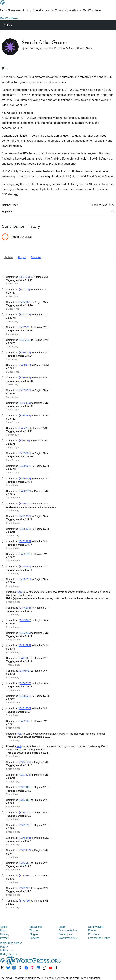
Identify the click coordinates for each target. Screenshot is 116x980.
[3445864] (25, 620)
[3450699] (25, 567)
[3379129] (25, 825)
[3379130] (25, 812)
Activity (9, 257)
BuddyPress (9, 954)
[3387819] (25, 787)
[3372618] (25, 863)
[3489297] (25, 378)
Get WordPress (9, 18)
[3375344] (25, 838)
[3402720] (25, 708)
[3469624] (25, 504)
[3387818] (25, 800)
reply (19, 592)
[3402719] (25, 721)
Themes (34, 931)
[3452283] (25, 541)
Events (92, 931)
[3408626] (25, 696)
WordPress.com (11, 943)
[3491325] (25, 327)
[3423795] (25, 633)
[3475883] (25, 403)
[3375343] (25, 850)
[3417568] (25, 671)
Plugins (22, 257)
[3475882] (25, 415)
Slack (89, 48)
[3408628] (25, 683)
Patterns (34, 938)
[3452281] (25, 554)
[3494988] (25, 302)
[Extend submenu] (38, 10)
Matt (4, 947)
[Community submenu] (63, 10)
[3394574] (25, 775)
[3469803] (25, 466)
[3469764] (25, 478)
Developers (66, 934)
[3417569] (25, 658)
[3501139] (24, 277)
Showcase (36, 927)
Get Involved (96, 927)
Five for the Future (99, 938)
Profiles (8, 25)
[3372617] (24, 875)
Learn (62, 927)
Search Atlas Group (45, 42)
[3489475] (25, 365)
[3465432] (25, 529)
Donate (94, 934)
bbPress (6, 950)
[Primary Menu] (109, 25)
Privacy (4, 938)
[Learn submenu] (49, 10)
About (4, 927)
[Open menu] (2, 14)
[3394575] (25, 762)
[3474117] (24, 428)
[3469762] (25, 491)
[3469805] (25, 453)
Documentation (68, 931)
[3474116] (24, 441)
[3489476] (25, 352)
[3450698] (25, 579)
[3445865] (25, 608)
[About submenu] (77, 10)
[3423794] (25, 645)
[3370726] (25, 901)
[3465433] (25, 516)
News (3, 931)
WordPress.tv (68, 938)
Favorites (36, 257)
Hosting (5, 934)
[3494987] (25, 315)
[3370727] (25, 888)
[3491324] (25, 340)
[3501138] (24, 289)
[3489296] (25, 390)
